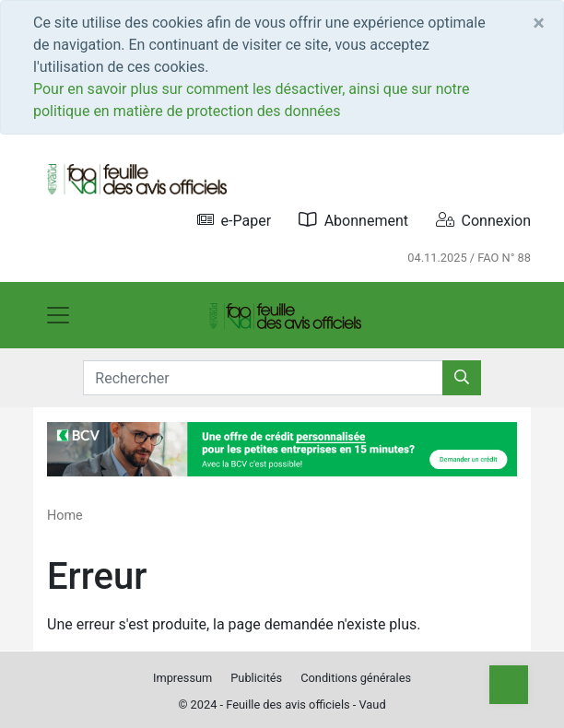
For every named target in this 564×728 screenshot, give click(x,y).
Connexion (483, 220)
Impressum (182, 678)
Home (65, 516)
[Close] (539, 23)
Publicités (256, 678)
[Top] (509, 685)
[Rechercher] (462, 378)
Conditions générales (356, 678)
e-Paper (235, 220)
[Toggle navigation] (58, 315)
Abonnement (353, 220)
